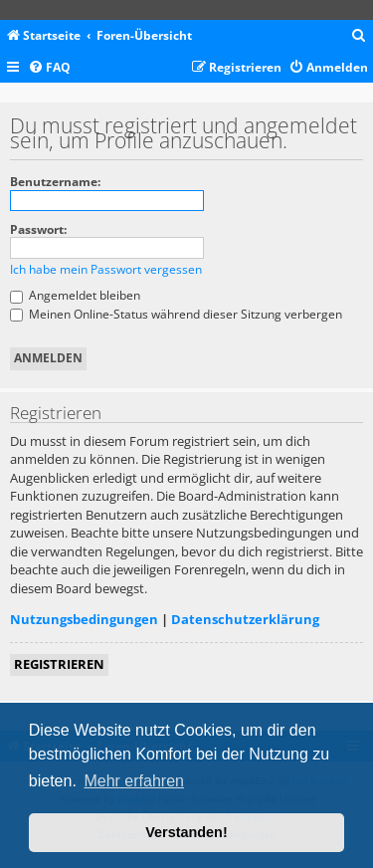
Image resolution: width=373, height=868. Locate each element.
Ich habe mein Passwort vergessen (106, 269)
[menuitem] (359, 36)
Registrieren (59, 664)
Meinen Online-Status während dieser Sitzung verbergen (176, 314)
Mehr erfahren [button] (134, 781)
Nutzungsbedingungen (84, 619)
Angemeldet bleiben (75, 295)
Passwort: (38, 229)
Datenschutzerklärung (245, 619)
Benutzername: (55, 182)
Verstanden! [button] (186, 832)
